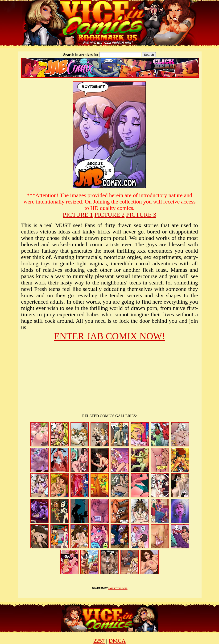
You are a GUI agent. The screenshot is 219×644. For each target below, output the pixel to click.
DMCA (117, 641)
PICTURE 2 (110, 215)
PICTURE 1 (78, 215)
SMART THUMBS (118, 588)
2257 (99, 641)
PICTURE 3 (141, 215)
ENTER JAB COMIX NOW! (109, 336)
